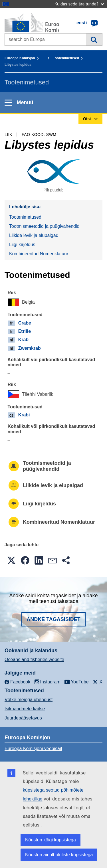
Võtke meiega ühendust (29, 700)
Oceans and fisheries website (34, 660)
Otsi (94, 39)
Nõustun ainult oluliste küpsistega (59, 855)
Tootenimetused (66, 58)
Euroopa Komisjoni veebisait (33, 749)
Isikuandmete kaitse (25, 709)
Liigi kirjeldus (22, 245)
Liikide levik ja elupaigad (34, 235)
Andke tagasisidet (53, 619)
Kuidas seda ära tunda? (79, 4)
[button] (11, 560)
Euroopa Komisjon (20, 58)
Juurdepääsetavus (23, 718)
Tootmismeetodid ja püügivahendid (44, 226)
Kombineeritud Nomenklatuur (39, 254)
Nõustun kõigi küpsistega (51, 840)
